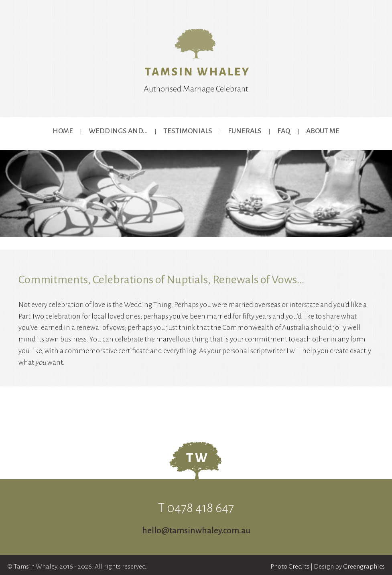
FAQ (284, 131)
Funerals (245, 131)
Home (63, 131)
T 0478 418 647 (196, 508)
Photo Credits (290, 567)
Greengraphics (364, 567)
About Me (323, 131)
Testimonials (188, 131)
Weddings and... (118, 131)
